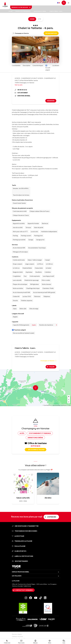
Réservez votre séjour (21, 7)
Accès (22, 433)
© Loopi (69, 405)
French (58, 3)
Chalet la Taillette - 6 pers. (56, 11)
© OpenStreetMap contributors (59, 405)
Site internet (21, 93)
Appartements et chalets (41, 11)
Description (26, 65)
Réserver (51, 101)
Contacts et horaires (24, 590)
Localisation (56, 65)
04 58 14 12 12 (21, 90)
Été (40, 19)
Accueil (11, 11)
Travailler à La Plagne (22, 541)
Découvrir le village (36, 450)
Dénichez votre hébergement (24, 11)
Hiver (32, 19)
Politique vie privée (17, 636)
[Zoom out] (69, 399)
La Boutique (18, 536)
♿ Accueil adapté (48, 68)
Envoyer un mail (22, 96)
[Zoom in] (69, 397)
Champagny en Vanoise (48, 361)
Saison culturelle (23, 498)
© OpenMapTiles (47, 405)
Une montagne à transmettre (25, 526)
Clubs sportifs (19, 551)
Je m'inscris (52, 517)
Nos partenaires (20, 561)
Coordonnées (16, 65)
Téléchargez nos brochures (25, 531)
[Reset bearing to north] (69, 402)
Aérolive (48, 498)
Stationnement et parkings (40, 433)
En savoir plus (51, 33)
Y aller (52, 367)
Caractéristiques (38, 65)
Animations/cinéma (35, 438)
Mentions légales (17, 634)
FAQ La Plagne (19, 546)
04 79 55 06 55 (35, 446)
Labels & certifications (23, 556)
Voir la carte (19, 85)
